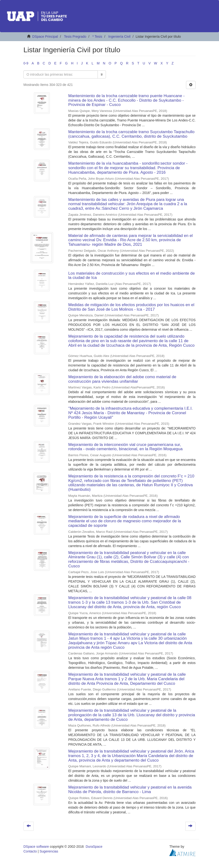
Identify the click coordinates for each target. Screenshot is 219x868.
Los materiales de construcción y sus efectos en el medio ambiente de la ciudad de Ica (132, 276)
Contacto (30, 851)
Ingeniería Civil (119, 37)
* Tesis (97, 37)
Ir (102, 74)
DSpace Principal (45, 37)
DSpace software (36, 847)
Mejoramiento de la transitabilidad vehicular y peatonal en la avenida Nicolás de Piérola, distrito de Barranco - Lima (130, 790)
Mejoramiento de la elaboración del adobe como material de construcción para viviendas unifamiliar (122, 379)
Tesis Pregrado (75, 37)
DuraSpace (94, 847)
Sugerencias (49, 851)
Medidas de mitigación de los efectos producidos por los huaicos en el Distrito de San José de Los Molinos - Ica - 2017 (131, 307)
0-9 (26, 63)
